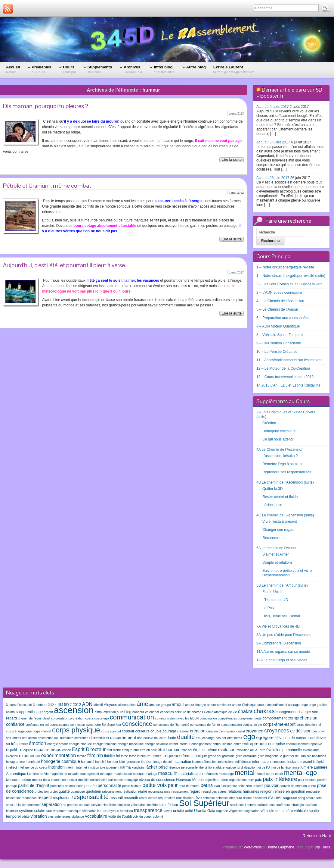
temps (102, 811)
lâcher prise (156, 767)
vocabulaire (96, 816)
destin (32, 738)
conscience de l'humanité (171, 725)
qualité (64, 791)
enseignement (201, 744)
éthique (127, 750)
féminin (95, 755)
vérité (26, 816)
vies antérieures (59, 816)
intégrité (319, 762)
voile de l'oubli (120, 816)
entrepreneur (255, 744)
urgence (222, 811)
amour (178, 704)
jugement (113, 767)
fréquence (172, 756)
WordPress (253, 847)
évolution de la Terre (251, 750)
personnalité (110, 785)
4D (60, 704)
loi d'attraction (247, 767)
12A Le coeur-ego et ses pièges (282, 660)
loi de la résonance (286, 767)
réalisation (130, 791)
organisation (238, 780)
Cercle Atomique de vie (221, 712)
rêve (198, 798)
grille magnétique (270, 756)
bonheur (138, 712)
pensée (90, 786)
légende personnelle (183, 767)
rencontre (313, 791)
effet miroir (235, 738)
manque (139, 774)
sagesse (290, 798)
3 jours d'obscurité (19, 705)
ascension (74, 710)
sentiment (34, 805)
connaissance (59, 725)
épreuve (316, 744)
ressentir (131, 798)
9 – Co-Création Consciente (279, 343)
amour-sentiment (219, 705)
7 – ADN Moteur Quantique (278, 326)
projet (54, 791)
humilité (101, 762)
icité (122, 762)
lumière (307, 767)
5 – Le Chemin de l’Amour (277, 309)
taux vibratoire (56, 811)
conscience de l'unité (205, 725)
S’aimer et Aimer (276, 554)
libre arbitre (216, 767)
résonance (29, 798)
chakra (245, 711)
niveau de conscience (157, 780)
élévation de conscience (295, 738)
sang (302, 798)
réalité (142, 791)
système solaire (32, 811)
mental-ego (300, 773)
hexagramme (15, 762)
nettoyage (131, 780)
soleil (234, 805)
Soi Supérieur (204, 803)
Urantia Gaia (205, 811)
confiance (15, 724)
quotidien (93, 791)
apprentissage (31, 712)
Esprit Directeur (89, 749)
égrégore (265, 738)
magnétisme (58, 774)
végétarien (252, 811)
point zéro (245, 786)
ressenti (116, 798)
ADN (87, 704)
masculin (168, 773)
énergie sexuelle (156, 744)
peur (173, 785)
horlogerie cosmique (60, 761)
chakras (264, 711)
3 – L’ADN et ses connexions (279, 293)
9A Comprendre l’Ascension (279, 643)
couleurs (142, 731)
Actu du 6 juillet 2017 (273, 142)
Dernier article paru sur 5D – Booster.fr (289, 93)
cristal (240, 731)
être (136, 750)
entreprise (277, 744)
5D (66, 705)
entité (237, 744)
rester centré (148, 798)
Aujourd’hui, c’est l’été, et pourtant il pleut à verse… (66, 265)
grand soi (215, 756)
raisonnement (112, 791)
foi (118, 756)
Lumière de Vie (38, 774)
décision (303, 731)
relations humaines (243, 791)
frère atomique (195, 756)
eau (199, 738)
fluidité (110, 756)
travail (168, 811)
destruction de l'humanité (55, 738)
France (156, 756)
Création (269, 423)
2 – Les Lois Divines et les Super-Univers (289, 284)
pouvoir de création (293, 786)
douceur (160, 738)
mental (245, 773)
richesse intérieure (229, 798)
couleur (128, 731)
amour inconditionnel (272, 705)
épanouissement (298, 744)
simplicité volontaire (131, 805)
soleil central (247, 805)
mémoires (211, 774)
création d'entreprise (221, 731)
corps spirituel (111, 731)
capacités (167, 712)
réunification (185, 798)
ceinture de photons (189, 712)
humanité (88, 762)
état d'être (114, 750)
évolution (227, 750)
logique (230, 767)
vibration (39, 816)
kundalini (138, 767)
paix (258, 780)
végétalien (236, 811)
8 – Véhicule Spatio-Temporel (280, 335)
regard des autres (214, 791)
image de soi (162, 762)
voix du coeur (142, 816)
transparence (148, 810)
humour (113, 762)
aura (120, 712)
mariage (152, 774)
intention (57, 767)
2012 (77, 705)
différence (81, 738)
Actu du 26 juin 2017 (273, 178)
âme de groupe (160, 705)
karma (126, 767)
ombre (223, 780)
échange (208, 738)
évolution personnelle (284, 750)
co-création (76, 718)
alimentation (127, 705)
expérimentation (59, 755)
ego (249, 737)
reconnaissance (159, 791)
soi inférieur (168, 805)
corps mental (42, 731)
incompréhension (204, 762)
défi (25, 738)
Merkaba (12, 780)
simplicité (109, 805)
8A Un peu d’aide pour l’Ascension (284, 635)
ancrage (294, 705)
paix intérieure (280, 779)
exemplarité (311, 750)
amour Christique (244, 705)
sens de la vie (16, 805)
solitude (263, 805)
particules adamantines (67, 786)
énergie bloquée (80, 744)
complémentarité (250, 718)
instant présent (300, 762)
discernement (123, 738)
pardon (322, 780)
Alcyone (111, 705)
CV (292, 731)
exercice (12, 756)
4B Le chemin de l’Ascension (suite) (285, 482)
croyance (255, 731)
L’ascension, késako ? (280, 456)
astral (99, 712)
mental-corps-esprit (269, 774)
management (90, 774)
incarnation (182, 762)
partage (11, 786)
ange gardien (318, 705)
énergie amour (58, 744)
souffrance (283, 805)
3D (51, 704)
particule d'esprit (34, 785)
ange (304, 705)
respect (45, 797)
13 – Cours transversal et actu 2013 (285, 377)
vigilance (78, 816)
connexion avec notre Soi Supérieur (96, 725)
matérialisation (191, 774)
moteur (25, 780)
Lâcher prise (272, 505)
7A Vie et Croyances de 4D (278, 626)
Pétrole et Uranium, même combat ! (48, 186)
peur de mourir (189, 786)
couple (156, 731)
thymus (114, 811)
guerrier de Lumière (297, 756)
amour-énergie (195, 705)
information (261, 762)
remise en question (289, 791)
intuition (94, 767)
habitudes (319, 756)
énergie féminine (105, 744)
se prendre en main (77, 805)
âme (142, 704)
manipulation (123, 774)
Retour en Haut (317, 836)
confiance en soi (37, 725)
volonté (158, 816)
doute (171, 738)
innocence (279, 762)
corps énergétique (19, 731)
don (140, 738)
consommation (231, 725)
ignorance (133, 762)
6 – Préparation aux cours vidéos (283, 318)
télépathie (89, 811)
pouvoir (271, 785)
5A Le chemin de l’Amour (276, 548)
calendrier (152, 712)
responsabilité (90, 797)
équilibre (14, 750)
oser (251, 780)
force (125, 756)
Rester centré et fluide (280, 497)
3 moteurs (40, 705)
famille (82, 756)
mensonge (226, 774)
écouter (221, 738)
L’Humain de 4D (275, 600)
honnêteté (33, 762)
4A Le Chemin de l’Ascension (280, 450)
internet (82, 767)
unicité (178, 811)
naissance (116, 780)
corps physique (76, 730)
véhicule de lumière (277, 811)
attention (110, 712)
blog (128, 712)
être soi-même (205, 750)
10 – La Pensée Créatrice (277, 352)
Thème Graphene (280, 847)
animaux (12, 712)
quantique (78, 791)
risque (247, 798)
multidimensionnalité (93, 780)
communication (132, 717)
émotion (38, 743)
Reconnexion (273, 538)
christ (46, 718)
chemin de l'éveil (30, 718)
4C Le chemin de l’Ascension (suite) (285, 515)
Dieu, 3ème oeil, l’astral (281, 616)
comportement (275, 718)
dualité (186, 737)
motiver (72, 780)
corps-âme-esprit (279, 724)
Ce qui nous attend (278, 439)
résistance (13, 798)
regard (195, 791)
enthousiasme (222, 744)
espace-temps (48, 750)
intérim (70, 767)
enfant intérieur (180, 744)
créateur (183, 731)
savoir (310, 798)
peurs (207, 785)
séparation (52, 804)
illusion (147, 762)
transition (126, 811)
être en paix (148, 750)
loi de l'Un (264, 767)
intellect (11, 767)
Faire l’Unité (272, 592)
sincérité (152, 805)
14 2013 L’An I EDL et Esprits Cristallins (288, 385)
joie (103, 767)
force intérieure (140, 756)
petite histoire (132, 786)
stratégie (298, 805)
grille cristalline (246, 756)
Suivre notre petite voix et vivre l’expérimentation (287, 573)
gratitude (228, 756)
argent (48, 712)
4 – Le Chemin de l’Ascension (280, 301)
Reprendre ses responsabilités (287, 472)
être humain (169, 750)
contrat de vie (252, 725)
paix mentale (307, 780)
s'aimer (275, 797)
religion (266, 791)
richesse (209, 798)
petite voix (155, 785)
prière (312, 786)
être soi (187, 750)
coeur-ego (101, 718)
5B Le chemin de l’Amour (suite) (282, 585)
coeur (89, 718)
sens (319, 798)
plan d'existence (225, 786)
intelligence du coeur (32, 767)
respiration (62, 798)
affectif (98, 705)
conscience (137, 724)
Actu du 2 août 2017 (272, 107)
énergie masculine (131, 744)
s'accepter (260, 798)
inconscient (226, 762)
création (198, 731)
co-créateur (59, 718)
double (148, 738)
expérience (29, 756)
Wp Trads (322, 847)
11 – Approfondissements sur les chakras (289, 360)
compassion (208, 718)
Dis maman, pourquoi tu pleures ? (46, 106)
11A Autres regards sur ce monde (283, 652)
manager (107, 774)
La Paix (268, 608)
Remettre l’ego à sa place (283, 464)
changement (286, 712)
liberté (203, 767)
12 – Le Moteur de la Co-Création (283, 368)
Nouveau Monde (190, 780)
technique (74, 811)
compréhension (302, 718)
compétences (227, 718)
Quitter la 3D (272, 489)
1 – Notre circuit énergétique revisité (285, 267)
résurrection (167, 798)
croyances (277, 731)
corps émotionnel (309, 725)
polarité (258, 786)
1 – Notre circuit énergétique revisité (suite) (291, 276)
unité (189, 811)
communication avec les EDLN (177, 718)
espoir (67, 750)
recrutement (180, 791)
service (97, 805)
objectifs (210, 780)
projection (42, 791)
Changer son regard (278, 530)
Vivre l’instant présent (280, 522)
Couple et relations (277, 562)
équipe (28, 750)
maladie (74, 774)
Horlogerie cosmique (279, 431)
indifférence (243, 762)
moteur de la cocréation (49, 780)
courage (169, 731)
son (272, 805)
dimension (99, 738)
